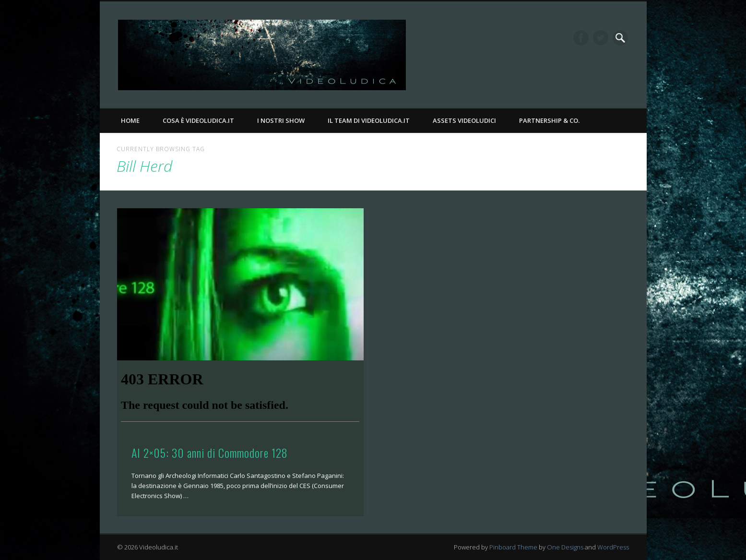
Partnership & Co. (549, 120)
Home (130, 120)
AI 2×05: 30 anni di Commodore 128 (210, 453)
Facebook (581, 38)
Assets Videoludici (464, 120)
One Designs (565, 547)
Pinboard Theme (513, 547)
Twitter (601, 38)
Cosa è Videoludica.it (198, 120)
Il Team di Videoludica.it (369, 120)
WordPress (613, 547)
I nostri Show (281, 120)
